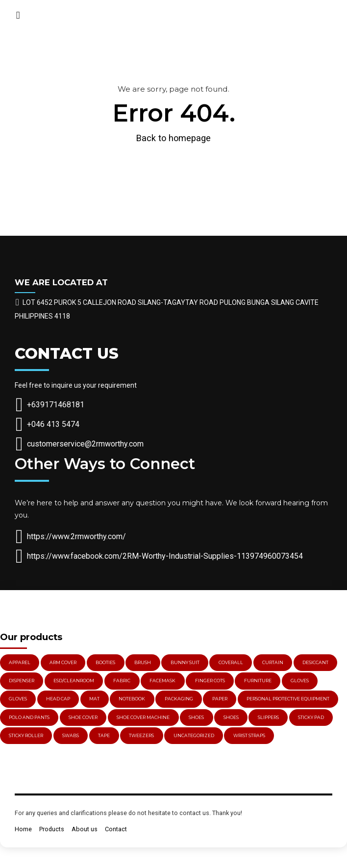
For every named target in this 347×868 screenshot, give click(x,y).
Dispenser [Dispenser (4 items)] (22, 681)
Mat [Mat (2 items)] (94, 699)
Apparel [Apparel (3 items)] (20, 662)
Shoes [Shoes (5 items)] (196, 717)
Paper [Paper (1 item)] (220, 699)
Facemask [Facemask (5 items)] (162, 681)
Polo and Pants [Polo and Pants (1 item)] (29, 717)
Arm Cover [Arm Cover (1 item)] (63, 662)
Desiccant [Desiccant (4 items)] (315, 662)
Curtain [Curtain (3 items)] (273, 662)
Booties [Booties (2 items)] (105, 662)
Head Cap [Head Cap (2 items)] (58, 699)
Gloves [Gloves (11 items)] (18, 699)
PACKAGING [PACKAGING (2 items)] (179, 699)
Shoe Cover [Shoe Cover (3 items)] (83, 717)
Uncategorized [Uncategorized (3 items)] (194, 735)
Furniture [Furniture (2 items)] (258, 681)
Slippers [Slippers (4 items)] (268, 717)
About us (85, 829)
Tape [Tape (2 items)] (104, 735)
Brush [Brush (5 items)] (143, 662)
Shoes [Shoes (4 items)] (231, 717)
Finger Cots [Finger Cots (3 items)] (210, 681)
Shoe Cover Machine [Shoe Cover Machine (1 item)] (143, 717)
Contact (116, 829)
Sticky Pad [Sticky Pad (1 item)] (311, 717)
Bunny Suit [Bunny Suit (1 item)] (185, 662)
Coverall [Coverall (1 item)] (231, 662)
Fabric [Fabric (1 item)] (122, 681)
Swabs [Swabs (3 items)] (71, 735)
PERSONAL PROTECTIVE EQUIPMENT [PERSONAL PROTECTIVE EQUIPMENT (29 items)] (288, 699)
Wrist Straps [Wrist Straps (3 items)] (249, 735)
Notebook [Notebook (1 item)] (132, 699)
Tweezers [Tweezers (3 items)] (141, 735)
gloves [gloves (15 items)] (300, 681)
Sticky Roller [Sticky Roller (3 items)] (26, 735)
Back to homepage (173, 138)
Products (52, 829)
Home (23, 829)
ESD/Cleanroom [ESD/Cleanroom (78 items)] (74, 681)
